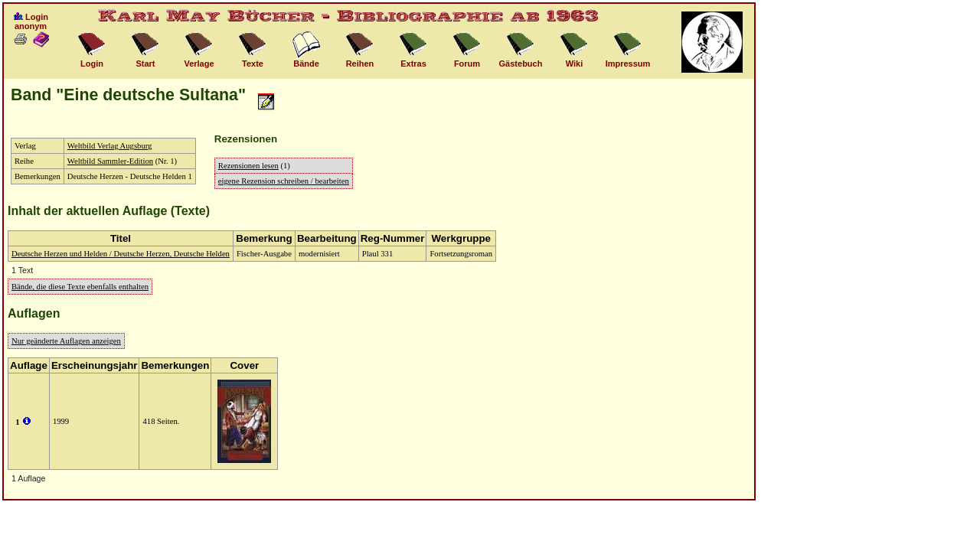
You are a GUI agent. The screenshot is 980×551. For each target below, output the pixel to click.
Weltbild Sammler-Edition (110, 161)
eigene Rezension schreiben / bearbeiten (284, 181)
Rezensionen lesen (248, 166)
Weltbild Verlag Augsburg (110, 146)
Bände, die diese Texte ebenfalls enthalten (80, 287)
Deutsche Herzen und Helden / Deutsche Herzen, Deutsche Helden (121, 254)
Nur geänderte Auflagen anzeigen (66, 341)
